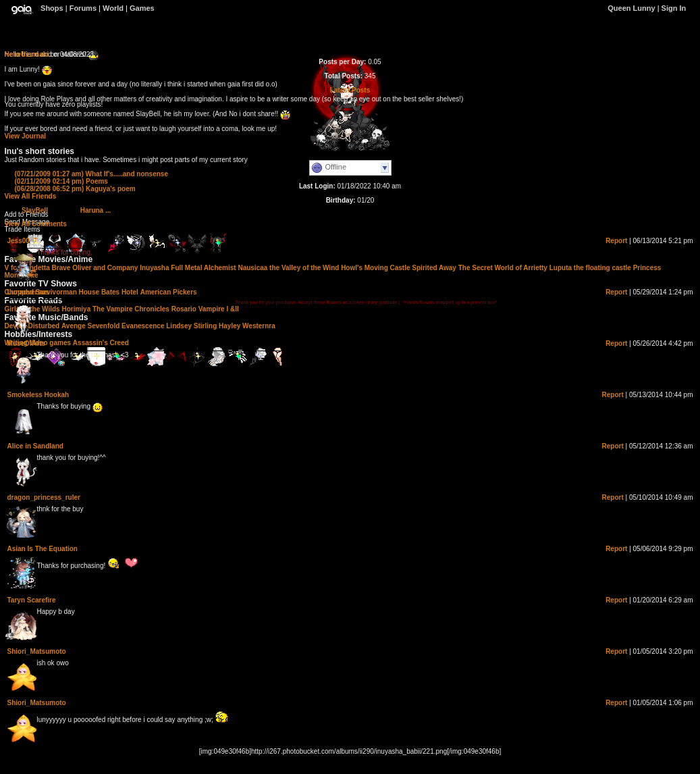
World (113, 8)
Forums (83, 8)
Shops (52, 8)
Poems (61, 181)
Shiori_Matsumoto (37, 651)
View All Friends (31, 196)
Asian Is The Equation (43, 549)
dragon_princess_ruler (44, 497)
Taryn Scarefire (32, 600)
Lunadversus (28, 292)
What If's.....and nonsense (91, 174)
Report (616, 241)
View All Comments (36, 224)
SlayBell (35, 210)
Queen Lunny (632, 8)
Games (142, 8)
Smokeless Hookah (38, 395)
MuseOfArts (27, 343)
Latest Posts (350, 90)
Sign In (674, 8)
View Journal (26, 136)
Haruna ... (96, 210)
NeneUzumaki (27, 54)
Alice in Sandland (35, 446)
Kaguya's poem (75, 189)
